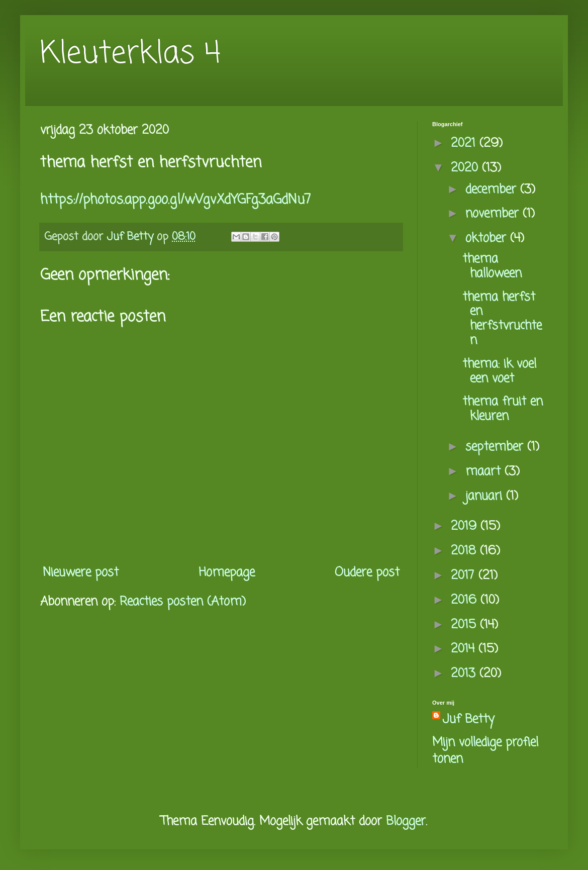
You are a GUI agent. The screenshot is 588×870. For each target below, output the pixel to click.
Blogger (406, 821)
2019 (466, 526)
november (494, 214)
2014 (465, 649)
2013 (465, 674)
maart (485, 472)
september (496, 447)
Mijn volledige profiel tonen (485, 751)
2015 (465, 625)
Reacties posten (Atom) (183, 602)
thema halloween (492, 266)
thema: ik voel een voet (499, 371)
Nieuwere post (81, 573)
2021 (465, 143)
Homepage (227, 573)
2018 (465, 551)
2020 (466, 168)
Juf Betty (468, 720)
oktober (488, 238)
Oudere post (367, 573)
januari (486, 496)
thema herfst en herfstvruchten (502, 319)
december (493, 190)
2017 (465, 576)
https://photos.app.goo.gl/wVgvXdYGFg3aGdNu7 (176, 200)
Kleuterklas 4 (130, 54)
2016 (466, 600)
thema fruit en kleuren (503, 409)
